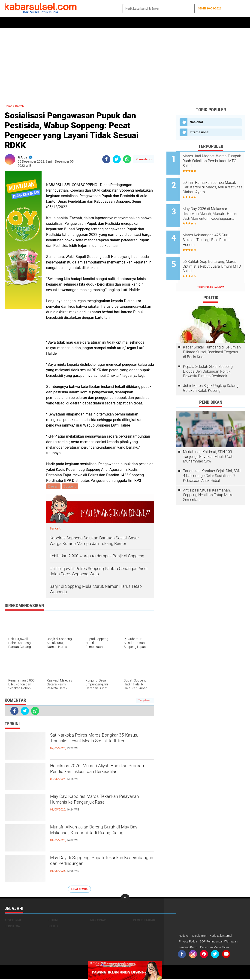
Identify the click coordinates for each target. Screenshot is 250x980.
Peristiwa (76, 23)
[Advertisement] (125, 63)
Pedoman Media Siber (217, 948)
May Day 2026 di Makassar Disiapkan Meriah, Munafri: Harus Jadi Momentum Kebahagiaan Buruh (215, 208)
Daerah (42, 23)
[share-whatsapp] (127, 159)
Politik (26, 23)
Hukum (58, 23)
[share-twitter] (117, 159)
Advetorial (13, 921)
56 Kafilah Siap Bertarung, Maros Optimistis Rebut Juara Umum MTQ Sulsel (217, 254)
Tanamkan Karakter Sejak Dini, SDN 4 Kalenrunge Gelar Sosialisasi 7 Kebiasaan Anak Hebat (212, 460)
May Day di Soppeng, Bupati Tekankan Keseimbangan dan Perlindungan (99, 863)
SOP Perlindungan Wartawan (223, 942)
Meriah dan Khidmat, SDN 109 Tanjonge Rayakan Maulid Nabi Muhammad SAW (209, 441)
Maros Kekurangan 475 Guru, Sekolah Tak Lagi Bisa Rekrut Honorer (216, 231)
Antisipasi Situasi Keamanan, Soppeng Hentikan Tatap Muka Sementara (208, 480)
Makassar (98, 921)
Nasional (196, 122)
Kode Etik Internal (224, 936)
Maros (160, 23)
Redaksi (185, 936)
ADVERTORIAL (140, 23)
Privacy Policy (189, 942)
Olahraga (96, 23)
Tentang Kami (189, 948)
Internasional (200, 132)
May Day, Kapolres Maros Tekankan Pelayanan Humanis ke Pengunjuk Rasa (101, 802)
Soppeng (71, 487)
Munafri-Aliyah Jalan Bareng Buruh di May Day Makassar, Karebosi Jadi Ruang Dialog (98, 837)
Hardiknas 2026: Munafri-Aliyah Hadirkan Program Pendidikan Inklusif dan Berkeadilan (99, 775)
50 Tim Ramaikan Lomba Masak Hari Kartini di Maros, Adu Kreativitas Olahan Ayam (216, 184)
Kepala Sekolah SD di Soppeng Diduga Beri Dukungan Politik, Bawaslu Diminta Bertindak (208, 356)
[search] (159, 9)
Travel (188, 23)
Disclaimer (201, 936)
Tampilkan (145, 701)
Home (11, 23)
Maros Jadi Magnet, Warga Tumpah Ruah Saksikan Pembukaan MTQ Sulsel (214, 161)
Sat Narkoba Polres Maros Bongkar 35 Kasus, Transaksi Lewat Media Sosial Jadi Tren (100, 745)
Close (95, 963)
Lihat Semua (79, 890)
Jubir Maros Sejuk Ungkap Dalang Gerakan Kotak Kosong (211, 373)
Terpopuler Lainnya (211, 272)
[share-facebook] (106, 159)
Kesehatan (117, 23)
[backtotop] (125, 899)
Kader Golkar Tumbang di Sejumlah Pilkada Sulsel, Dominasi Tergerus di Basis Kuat (212, 337)
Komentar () (144, 159)
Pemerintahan (144, 921)
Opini (174, 23)
